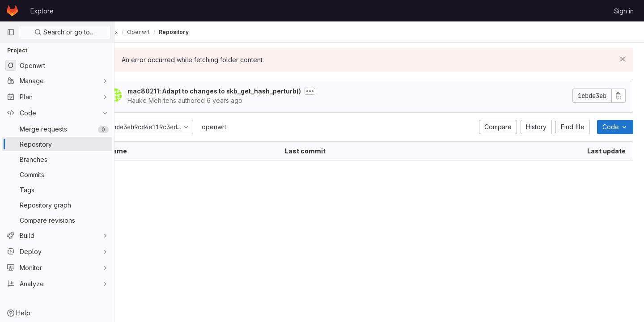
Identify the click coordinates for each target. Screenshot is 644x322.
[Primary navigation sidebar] (11, 32)
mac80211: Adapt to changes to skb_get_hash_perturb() (239, 91)
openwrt (239, 127)
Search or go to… (65, 32)
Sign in (624, 11)
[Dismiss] (623, 59)
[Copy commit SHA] (619, 96)
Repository (199, 32)
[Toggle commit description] (335, 91)
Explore (42, 11)
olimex (134, 32)
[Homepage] (12, 11)
